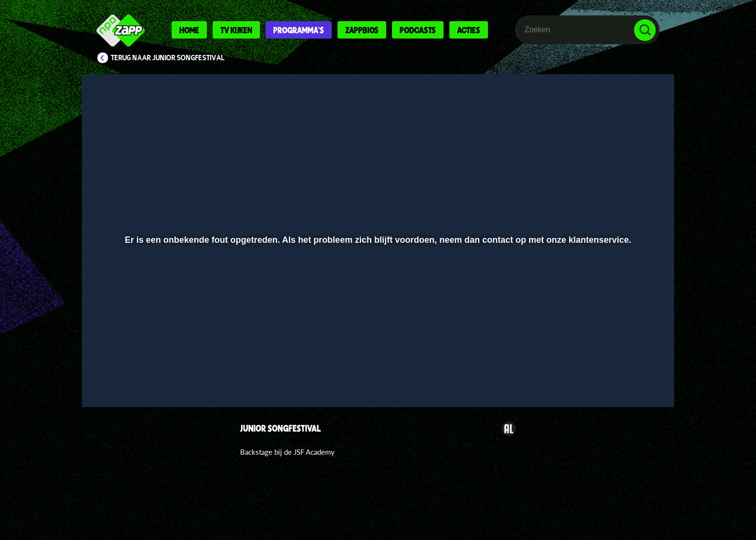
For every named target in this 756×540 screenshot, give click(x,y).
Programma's (299, 30)
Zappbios (362, 30)
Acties (469, 30)
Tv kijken (236, 30)
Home (189, 30)
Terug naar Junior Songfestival (168, 58)
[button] (121, 374)
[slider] (377, 354)
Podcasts (418, 30)
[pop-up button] (615, 374)
